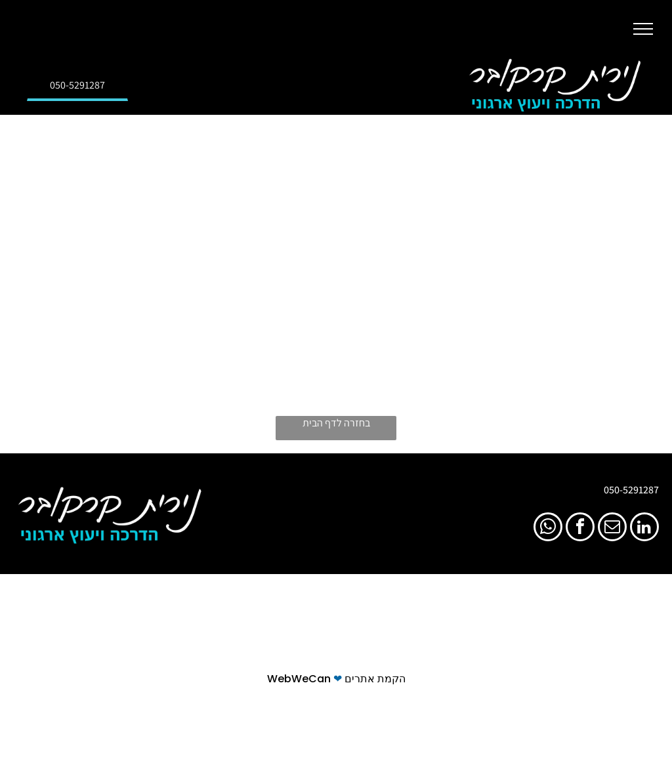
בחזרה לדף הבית (336, 423)
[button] (643, 29)
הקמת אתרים (375, 679)
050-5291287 (631, 490)
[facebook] (580, 528)
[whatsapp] (548, 528)
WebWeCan (299, 679)
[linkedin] (644, 528)
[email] (612, 528)
